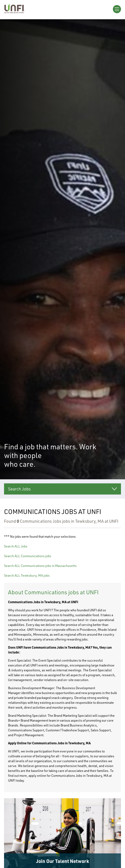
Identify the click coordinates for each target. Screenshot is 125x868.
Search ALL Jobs (16, 546)
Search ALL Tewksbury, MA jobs (27, 575)
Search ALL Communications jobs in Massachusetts (40, 566)
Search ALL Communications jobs (28, 556)
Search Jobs (19, 489)
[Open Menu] (117, 9)
